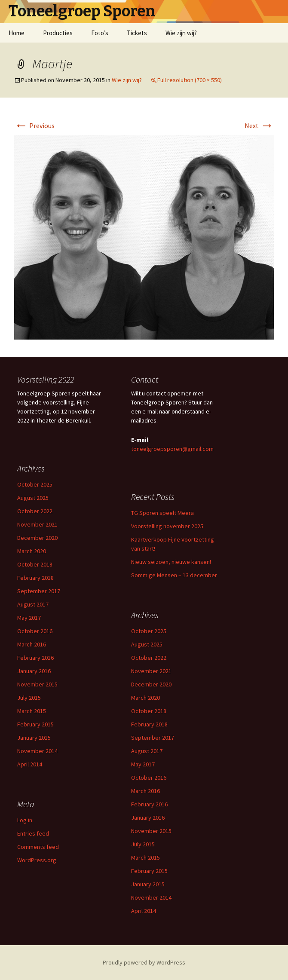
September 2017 (39, 591)
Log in (25, 820)
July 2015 (29, 698)
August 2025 (33, 498)
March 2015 (32, 711)
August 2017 (33, 604)
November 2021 (37, 524)
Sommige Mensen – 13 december (174, 575)
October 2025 (35, 484)
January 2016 (34, 671)
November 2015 (37, 684)
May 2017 (29, 618)
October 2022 (35, 511)
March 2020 (32, 551)
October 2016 (35, 631)
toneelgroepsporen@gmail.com (172, 449)
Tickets (137, 33)
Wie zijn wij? (181, 33)
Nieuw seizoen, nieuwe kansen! (171, 562)
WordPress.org (37, 860)
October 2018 (35, 564)
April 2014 (30, 764)
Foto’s (100, 33)
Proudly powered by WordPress (144, 962)
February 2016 (35, 658)
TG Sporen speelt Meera (162, 513)
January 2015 (34, 738)
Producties (58, 33)
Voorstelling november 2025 (167, 526)
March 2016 (32, 644)
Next (259, 126)
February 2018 (35, 578)
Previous (34, 126)
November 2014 (37, 751)
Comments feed (38, 847)
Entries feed (33, 833)
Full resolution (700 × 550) (190, 80)
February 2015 (35, 724)
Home (17, 33)
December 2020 (37, 538)
